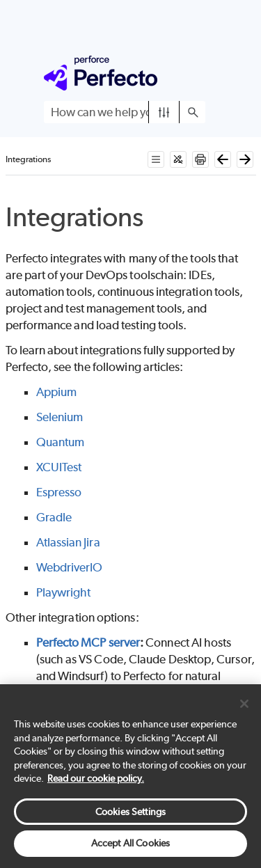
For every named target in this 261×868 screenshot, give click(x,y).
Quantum (61, 442)
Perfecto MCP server (88, 642)
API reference (70, 718)
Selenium (60, 417)
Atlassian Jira (68, 542)
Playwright (64, 592)
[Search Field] (125, 112)
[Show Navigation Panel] (198, 73)
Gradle (54, 517)
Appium (56, 392)
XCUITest (59, 467)
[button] (164, 112)
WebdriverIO (70, 567)
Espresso (59, 492)
